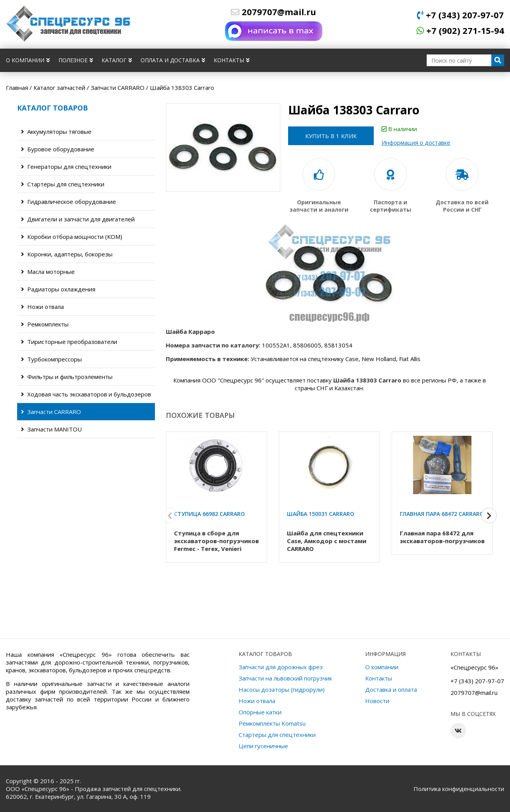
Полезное (76, 60)
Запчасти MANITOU (51, 429)
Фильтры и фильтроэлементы (67, 377)
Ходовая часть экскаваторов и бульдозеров (86, 394)
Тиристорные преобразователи (69, 342)
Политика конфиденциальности (459, 789)
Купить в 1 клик (331, 136)
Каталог (117, 60)
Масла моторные (48, 272)
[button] (489, 516)
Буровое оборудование (58, 149)
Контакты (232, 60)
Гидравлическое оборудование (69, 202)
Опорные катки (260, 712)
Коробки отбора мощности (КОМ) (72, 237)
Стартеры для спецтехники (63, 184)
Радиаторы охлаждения (58, 289)
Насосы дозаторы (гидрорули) (282, 689)
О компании (28, 60)
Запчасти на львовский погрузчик (285, 678)
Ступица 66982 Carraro (209, 514)
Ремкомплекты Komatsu (272, 723)
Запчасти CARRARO (51, 412)
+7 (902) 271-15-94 (460, 30)
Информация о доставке (416, 142)
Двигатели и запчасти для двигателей (78, 219)
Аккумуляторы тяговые (56, 132)
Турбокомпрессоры (51, 359)
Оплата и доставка (173, 60)
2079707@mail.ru (273, 12)
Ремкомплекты (45, 324)
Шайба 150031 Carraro (321, 514)
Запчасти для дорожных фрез (281, 667)
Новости (377, 701)
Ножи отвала (42, 307)
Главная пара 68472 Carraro (442, 514)
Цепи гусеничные (263, 746)
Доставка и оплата (391, 689)
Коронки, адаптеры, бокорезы (67, 254)
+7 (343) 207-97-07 (460, 15)
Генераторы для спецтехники (66, 167)
